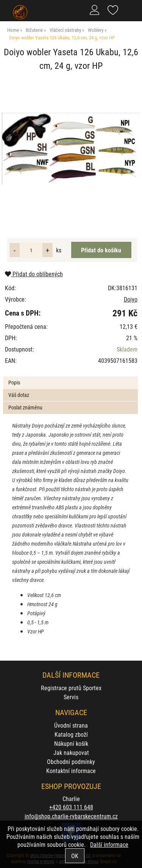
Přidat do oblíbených (34, 274)
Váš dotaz (19, 395)
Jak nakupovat (71, 752)
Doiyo (131, 299)
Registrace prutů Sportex (71, 688)
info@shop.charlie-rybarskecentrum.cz (71, 816)
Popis (14, 382)
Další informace (109, 844)
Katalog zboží (71, 734)
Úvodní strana (71, 725)
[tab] (70, 377)
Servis (71, 697)
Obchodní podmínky (71, 761)
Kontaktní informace (71, 771)
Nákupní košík (71, 743)
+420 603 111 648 (71, 807)
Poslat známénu (25, 407)
